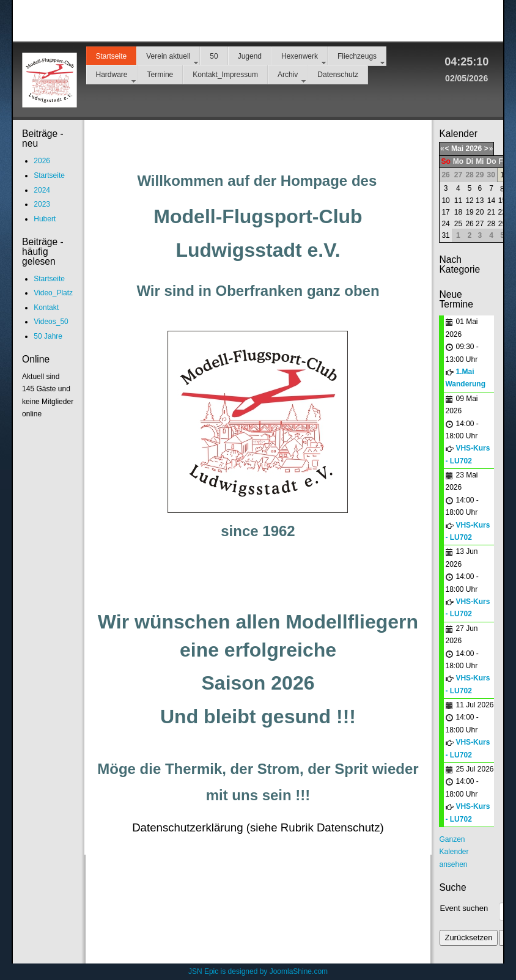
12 (469, 201)
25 (458, 224)
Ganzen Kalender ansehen (454, 852)
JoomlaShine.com (299, 971)
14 (491, 201)
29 (502, 224)
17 (445, 212)
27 (480, 224)
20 (480, 212)
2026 (474, 149)
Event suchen (464, 908)
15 (502, 201)
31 (445, 235)
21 (491, 212)
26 (469, 224)
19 (469, 212)
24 (445, 224)
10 (445, 201)
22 (502, 212)
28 (491, 224)
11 (458, 201)
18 (458, 212)
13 (480, 201)
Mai (457, 149)
